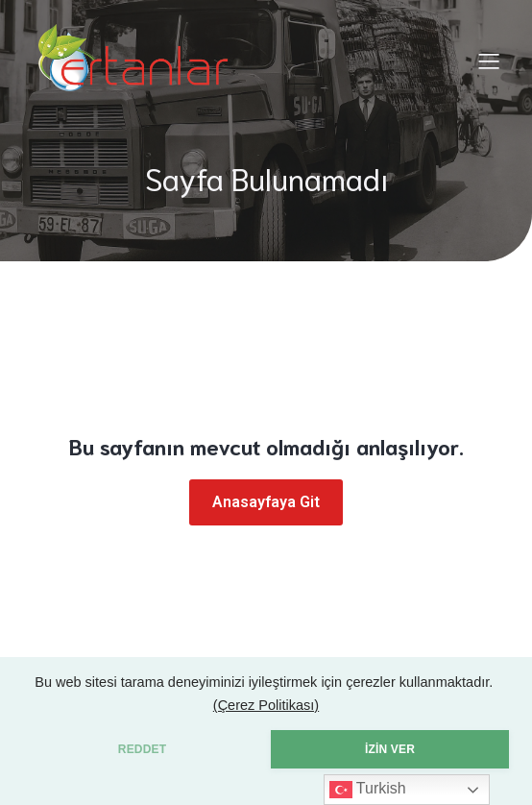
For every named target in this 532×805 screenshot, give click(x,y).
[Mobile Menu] (489, 61)
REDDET (142, 749)
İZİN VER (390, 749)
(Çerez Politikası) (266, 705)
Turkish (368, 790)
